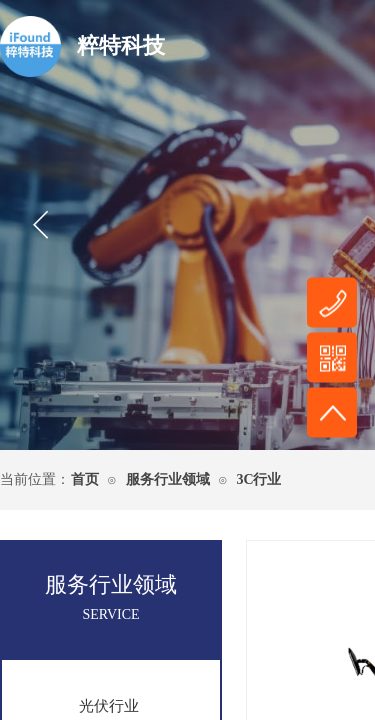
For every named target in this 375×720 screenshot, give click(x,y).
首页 (85, 479)
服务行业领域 (168, 479)
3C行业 (258, 479)
